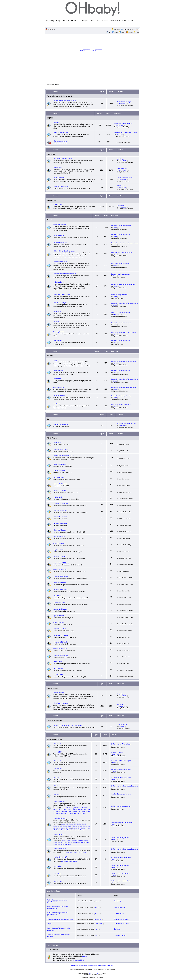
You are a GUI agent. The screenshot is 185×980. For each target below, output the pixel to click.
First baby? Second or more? (63, 159)
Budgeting (57, 322)
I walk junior (121, 694)
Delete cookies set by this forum (92, 965)
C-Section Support (59, 282)
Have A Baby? (52, 154)
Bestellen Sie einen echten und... (121, 769)
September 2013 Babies (79, 812)
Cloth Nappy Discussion (61, 703)
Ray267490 (122, 426)
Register (131, 32)
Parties (105, 21)
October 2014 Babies (60, 570)
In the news (57, 379)
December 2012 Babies (61, 449)
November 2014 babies (61, 576)
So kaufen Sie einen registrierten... (122, 778)
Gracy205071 (122, 188)
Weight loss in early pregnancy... (124, 124)
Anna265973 (119, 135)
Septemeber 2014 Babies (61, 563)
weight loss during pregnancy (120, 313)
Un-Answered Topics (129, 29)
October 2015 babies (60, 649)
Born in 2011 (57, 786)
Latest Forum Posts (53, 891)
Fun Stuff (50, 356)
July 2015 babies (59, 622)
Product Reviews (53, 688)
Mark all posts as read (77, 965)
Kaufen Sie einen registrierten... (121, 235)
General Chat (51, 200)
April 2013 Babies (62, 810)
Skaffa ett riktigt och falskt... (120, 295)
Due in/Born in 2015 (60, 834)
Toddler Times (58, 167)
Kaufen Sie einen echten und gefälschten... (124, 786)
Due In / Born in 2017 (60, 857)
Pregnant (50, 118)
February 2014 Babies (60, 523)
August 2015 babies (60, 629)
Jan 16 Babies (58, 662)
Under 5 (65, 21)
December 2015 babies (61, 655)
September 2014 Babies (79, 828)
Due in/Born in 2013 (60, 802)
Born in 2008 (57, 760)
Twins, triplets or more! (61, 187)
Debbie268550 (123, 161)
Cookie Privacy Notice (108, 965)
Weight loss (121, 159)
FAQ (110, 32)
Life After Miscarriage (60, 261)
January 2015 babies (60, 609)
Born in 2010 (57, 777)
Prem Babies (58, 340)
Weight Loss (57, 311)
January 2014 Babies (60, 517)
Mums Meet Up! (58, 370)
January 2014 (65, 824)
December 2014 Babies (80, 830)
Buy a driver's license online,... (121, 274)
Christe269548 (99, 924)
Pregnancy (50, 21)
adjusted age (121, 186)
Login (138, 32)
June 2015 (83, 842)
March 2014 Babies (60, 530)
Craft (55, 360)
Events (122, 32)
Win (121, 21)
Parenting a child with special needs (65, 274)
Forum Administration (54, 720)
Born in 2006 (57, 744)
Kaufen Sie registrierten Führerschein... (124, 284)
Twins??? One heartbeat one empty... (126, 133)
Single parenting (59, 236)
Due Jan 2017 (65, 861)
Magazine (128, 21)
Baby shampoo (122, 168)
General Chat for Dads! (61, 424)
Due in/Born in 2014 (60, 818)
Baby (58, 21)
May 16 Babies (82, 853)
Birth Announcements (60, 141)
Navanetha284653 (78, 960)
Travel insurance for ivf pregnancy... (122, 822)
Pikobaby (120, 704)
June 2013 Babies (59, 471)
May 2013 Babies (59, 477)
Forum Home (51, 29)
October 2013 (58, 497)
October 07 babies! (117, 752)
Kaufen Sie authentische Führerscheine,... (124, 243)
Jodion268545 (116, 824)
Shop (92, 21)
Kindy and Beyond (59, 178)
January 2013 (65, 808)
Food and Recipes (59, 396)
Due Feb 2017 (73, 861)
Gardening (57, 404)
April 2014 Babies (59, 537)
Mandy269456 (123, 104)
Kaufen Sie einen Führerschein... (122, 226)
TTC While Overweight (124, 102)
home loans (121, 205)
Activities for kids (59, 387)
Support (50, 220)
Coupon (49, 924)
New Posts (117, 29)
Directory (114, 21)
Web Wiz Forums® (94, 973)
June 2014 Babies (59, 543)
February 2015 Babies (60, 589)
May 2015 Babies (59, 596)
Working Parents (59, 332)
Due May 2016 (58, 675)
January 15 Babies (66, 840)
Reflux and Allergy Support (62, 294)
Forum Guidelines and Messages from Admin (68, 725)
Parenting (75, 21)
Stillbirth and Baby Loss (61, 303)
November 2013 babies (61, 504)
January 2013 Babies (60, 484)
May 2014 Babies (72, 826)
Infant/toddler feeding (60, 243)
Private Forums (52, 438)
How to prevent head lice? (125, 178)
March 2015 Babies (60, 583)
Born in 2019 (57, 874)
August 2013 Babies (60, 491)
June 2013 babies (82, 810)
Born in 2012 (57, 795)
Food (98, 21)
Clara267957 (122, 706)
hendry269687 (123, 207)
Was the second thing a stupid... (127, 424)
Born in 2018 (57, 866)
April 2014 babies (62, 826)
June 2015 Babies (59, 603)
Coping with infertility (60, 224)
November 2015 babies (61, 642)
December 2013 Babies (61, 510)
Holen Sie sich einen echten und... (122, 252)
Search (115, 32)
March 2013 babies (59, 464)
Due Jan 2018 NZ (123, 725)
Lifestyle (84, 21)
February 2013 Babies (75, 808)
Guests (115, 228)
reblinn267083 (123, 696)
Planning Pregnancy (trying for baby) (59, 96)
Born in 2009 (57, 769)
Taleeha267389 (123, 170)
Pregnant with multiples (61, 133)
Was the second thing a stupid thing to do (60, 919)
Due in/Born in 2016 (60, 849)
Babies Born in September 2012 (63, 456)
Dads (49, 419)
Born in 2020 (57, 882)
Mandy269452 (117, 314)
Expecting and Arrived (54, 739)
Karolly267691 (122, 180)
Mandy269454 (120, 125)
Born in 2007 (57, 752)
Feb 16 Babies (58, 668)
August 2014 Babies (60, 556)
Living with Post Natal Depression (64, 251)
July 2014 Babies (59, 550)
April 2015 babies (59, 616)
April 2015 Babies (65, 842)
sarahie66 (121, 727)
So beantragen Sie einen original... (122, 761)
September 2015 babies (61, 635)
